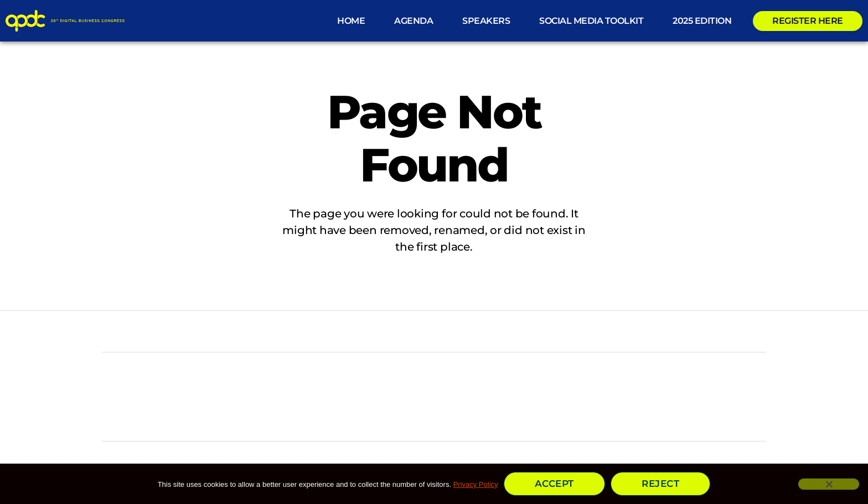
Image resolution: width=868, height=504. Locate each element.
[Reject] (829, 484)
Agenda (414, 21)
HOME (351, 21)
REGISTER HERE (808, 21)
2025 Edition (702, 21)
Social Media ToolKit (591, 21)
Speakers (486, 21)
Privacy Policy (476, 484)
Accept (554, 484)
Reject (660, 484)
